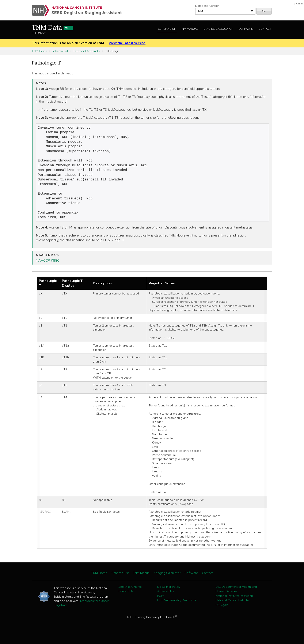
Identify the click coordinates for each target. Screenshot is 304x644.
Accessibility (166, 600)
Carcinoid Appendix (86, 51)
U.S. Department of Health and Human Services (236, 597)
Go (264, 11)
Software (246, 29)
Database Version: (208, 6)
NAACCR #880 (48, 269)
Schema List (167, 29)
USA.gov (222, 613)
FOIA (161, 604)
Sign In (298, 3)
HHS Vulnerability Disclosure (177, 609)
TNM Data (52, 28)
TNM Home (39, 51)
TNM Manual (189, 29)
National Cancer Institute (232, 609)
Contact (265, 29)
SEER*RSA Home (130, 595)
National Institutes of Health (234, 604)
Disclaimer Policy (169, 595)
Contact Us (126, 600)
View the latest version (127, 43)
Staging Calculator (218, 29)
